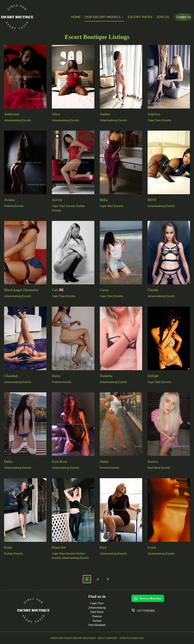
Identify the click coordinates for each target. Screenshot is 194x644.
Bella (104, 200)
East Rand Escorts (159, 468)
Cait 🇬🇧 (58, 290)
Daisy (56, 376)
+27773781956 (146, 611)
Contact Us (183, 17)
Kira (103, 547)
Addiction (12, 114)
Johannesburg (97, 608)
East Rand (97, 612)
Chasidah (11, 376)
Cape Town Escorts (159, 120)
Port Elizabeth (97, 625)
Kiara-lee (59, 547)
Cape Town (97, 603)
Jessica (153, 461)
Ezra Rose (60, 461)
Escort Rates (140, 17)
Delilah (153, 376)
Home (76, 17)
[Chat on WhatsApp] (161, 598)
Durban (97, 621)
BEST (152, 200)
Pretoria (97, 616)
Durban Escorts (13, 554)
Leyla (152, 547)
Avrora (57, 200)
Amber (105, 114)
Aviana (9, 200)
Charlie (153, 290)
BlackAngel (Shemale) (21, 290)
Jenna (104, 461)
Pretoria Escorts (14, 206)
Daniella (106, 376)
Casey (104, 290)
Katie (8, 547)
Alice (56, 114)
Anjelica (154, 114)
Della (8, 461)
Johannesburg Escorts (18, 120)
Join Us (163, 17)
